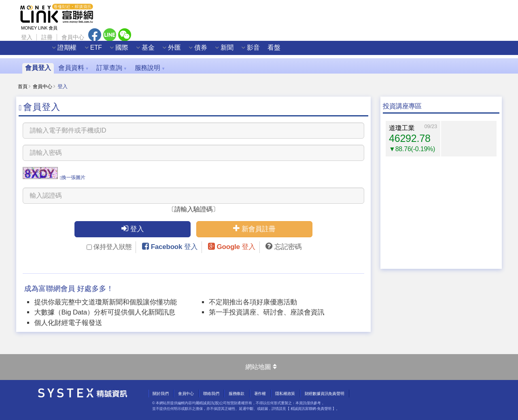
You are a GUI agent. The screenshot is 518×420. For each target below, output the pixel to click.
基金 (159, 51)
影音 (264, 51)
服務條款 (237, 394)
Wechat (125, 35)
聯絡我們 (211, 394)
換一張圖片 (73, 177)
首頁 (23, 87)
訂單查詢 (112, 68)
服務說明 (150, 68)
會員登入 (38, 68)
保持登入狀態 (109, 247)
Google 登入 (236, 247)
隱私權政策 (285, 394)
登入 (27, 37)
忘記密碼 (288, 247)
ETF (107, 51)
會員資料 (74, 68)
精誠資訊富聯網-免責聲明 (311, 409)
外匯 (185, 51)
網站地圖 (261, 367)
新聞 (238, 51)
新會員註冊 (254, 229)
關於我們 (160, 394)
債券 (211, 51)
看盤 (285, 51)
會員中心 (73, 37)
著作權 (260, 394)
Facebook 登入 (174, 247)
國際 (132, 51)
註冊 (47, 37)
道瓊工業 (402, 128)
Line (110, 35)
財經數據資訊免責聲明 (325, 394)
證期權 (77, 51)
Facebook (95, 35)
